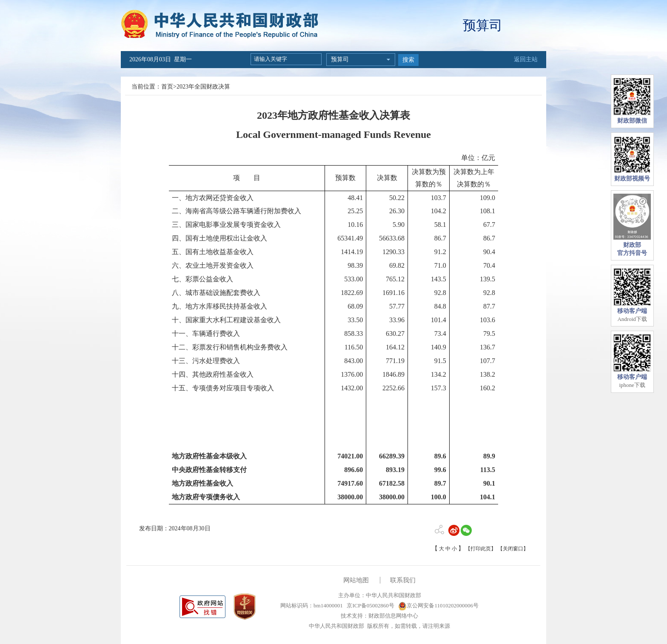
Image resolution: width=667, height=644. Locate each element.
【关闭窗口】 (513, 549)
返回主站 (526, 59)
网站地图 (356, 580)
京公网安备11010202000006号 (438, 605)
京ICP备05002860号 (370, 605)
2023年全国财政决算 (203, 87)
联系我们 (403, 580)
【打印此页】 (481, 549)
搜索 (408, 60)
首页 (167, 87)
